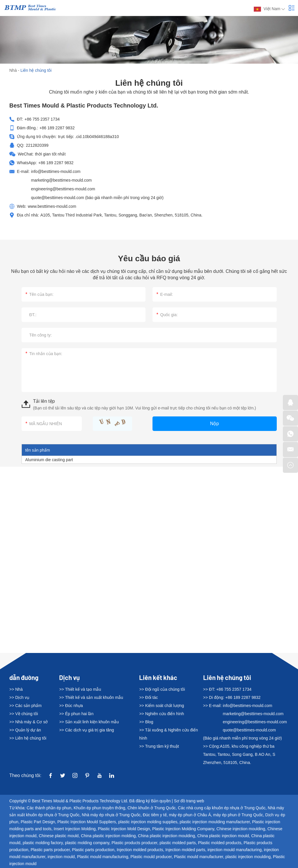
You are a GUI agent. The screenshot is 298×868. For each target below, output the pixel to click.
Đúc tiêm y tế (155, 815)
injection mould (61, 857)
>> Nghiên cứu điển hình (162, 714)
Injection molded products (140, 850)
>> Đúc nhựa (71, 706)
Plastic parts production (93, 850)
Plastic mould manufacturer (199, 857)
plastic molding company (87, 843)
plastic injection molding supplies (148, 822)
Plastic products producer (134, 843)
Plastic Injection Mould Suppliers (87, 822)
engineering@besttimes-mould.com (63, 189)
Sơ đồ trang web (189, 801)
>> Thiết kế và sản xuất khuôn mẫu (91, 697)
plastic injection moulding (248, 857)
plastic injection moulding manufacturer (215, 822)
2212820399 (37, 145)
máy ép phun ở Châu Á (190, 815)
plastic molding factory (43, 843)
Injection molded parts (185, 850)
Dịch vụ (69, 677)
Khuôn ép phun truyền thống (99, 808)
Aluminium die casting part (49, 460)
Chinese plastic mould (59, 836)
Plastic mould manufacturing (103, 857)
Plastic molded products (220, 843)
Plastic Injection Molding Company (183, 829)
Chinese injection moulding (241, 829)
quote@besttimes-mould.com (58, 198)
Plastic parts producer (50, 850)
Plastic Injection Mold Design (124, 829)
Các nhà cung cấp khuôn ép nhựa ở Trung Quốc (222, 808)
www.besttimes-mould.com (52, 206)
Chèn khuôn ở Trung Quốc (152, 808)
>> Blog (146, 722)
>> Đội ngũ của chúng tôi (162, 689)
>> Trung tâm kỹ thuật (159, 746)
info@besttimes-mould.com (56, 171)
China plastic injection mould (223, 836)
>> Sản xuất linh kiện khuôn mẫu (89, 722)
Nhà (13, 70)
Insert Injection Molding (75, 829)
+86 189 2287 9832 (56, 163)
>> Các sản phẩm (25, 706)
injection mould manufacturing (235, 850)
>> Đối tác (148, 697)
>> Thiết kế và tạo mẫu (80, 689)
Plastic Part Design (38, 822)
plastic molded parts (178, 843)
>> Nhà (16, 689)
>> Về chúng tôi (24, 714)
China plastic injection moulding (166, 836)
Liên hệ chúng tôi (36, 70)
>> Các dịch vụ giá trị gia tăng (86, 730)
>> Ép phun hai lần (76, 714)
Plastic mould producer (151, 857)
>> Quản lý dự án (25, 730)
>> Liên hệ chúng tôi (28, 738)
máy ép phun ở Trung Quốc (238, 815)
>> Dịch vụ (19, 697)
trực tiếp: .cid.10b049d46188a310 (88, 137)
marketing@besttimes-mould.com (62, 180)
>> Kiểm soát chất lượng (162, 706)
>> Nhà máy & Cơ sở (29, 722)
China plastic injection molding (108, 836)
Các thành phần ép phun (49, 808)
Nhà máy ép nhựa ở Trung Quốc (111, 815)
